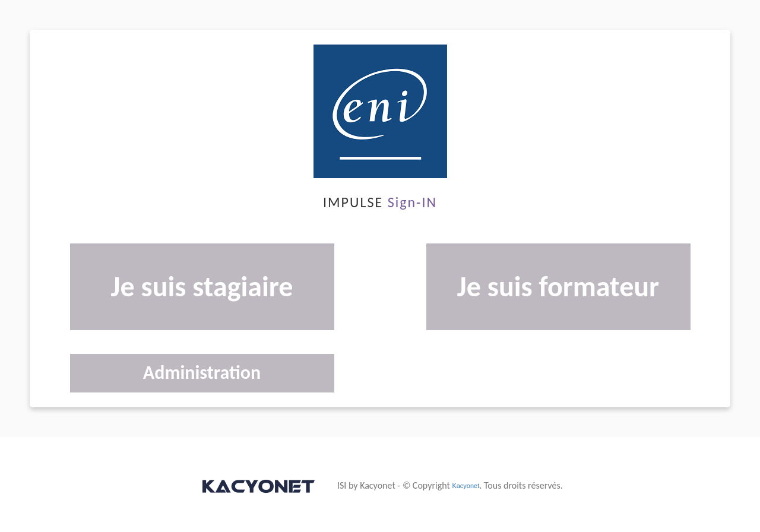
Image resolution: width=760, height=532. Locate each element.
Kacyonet (465, 486)
